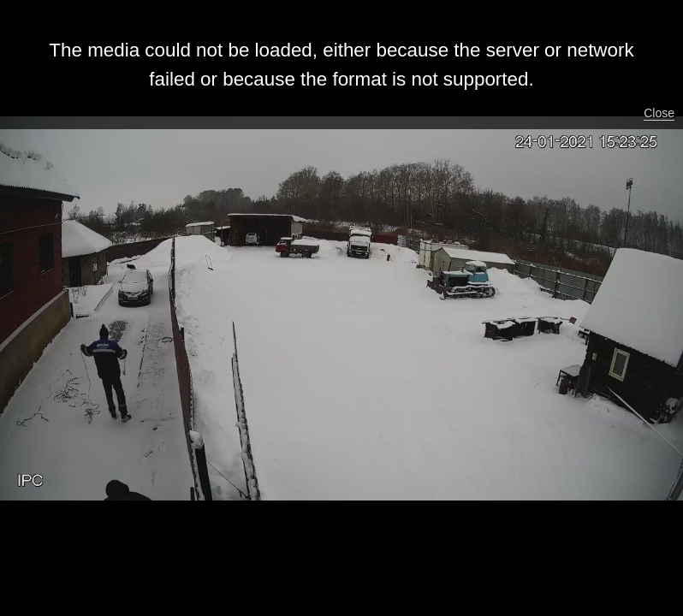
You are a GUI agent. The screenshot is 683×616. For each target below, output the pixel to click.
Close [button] (659, 113)
